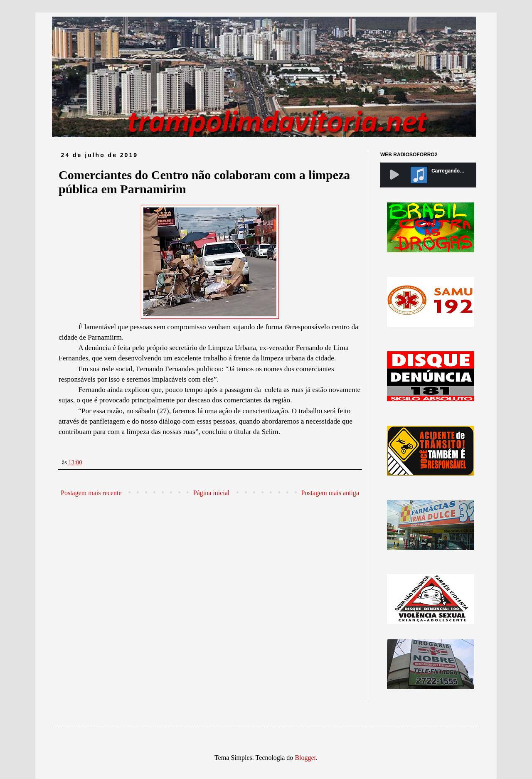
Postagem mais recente (91, 493)
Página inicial (212, 493)
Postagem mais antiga (330, 493)
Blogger (305, 758)
